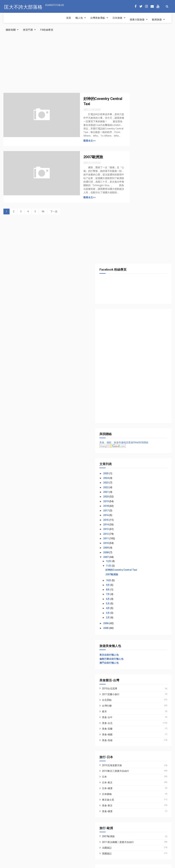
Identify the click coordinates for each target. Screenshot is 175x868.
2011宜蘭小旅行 (137, 465)
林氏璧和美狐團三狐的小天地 (141, 654)
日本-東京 (133, 554)
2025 (132, 245)
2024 (132, 249)
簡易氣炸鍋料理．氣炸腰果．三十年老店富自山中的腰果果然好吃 (38, 831)
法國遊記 (133, 619)
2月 (134, 389)
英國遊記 (133, 625)
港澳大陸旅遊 (77, 18)
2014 (132, 296)
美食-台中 (133, 488)
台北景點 (133, 471)
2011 (132, 310)
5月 (134, 375)
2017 (132, 282)
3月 (134, 384)
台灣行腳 (133, 477)
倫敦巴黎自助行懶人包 (137, 430)
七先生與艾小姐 (134, 650)
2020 (132, 268)
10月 (135, 351)
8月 (134, 361)
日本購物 (133, 565)
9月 (134, 356)
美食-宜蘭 (133, 500)
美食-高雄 (133, 512)
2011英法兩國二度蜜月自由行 (144, 613)
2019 (132, 272)
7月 (134, 365)
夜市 (130, 483)
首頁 (8, 18)
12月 (135, 332)
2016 (132, 286)
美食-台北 (133, 494)
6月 (134, 370)
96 (43, 202)
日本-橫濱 (133, 560)
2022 (132, 259)
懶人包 (19, 18)
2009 (132, 319)
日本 (130, 548)
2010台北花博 (136, 460)
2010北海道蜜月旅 (138, 536)
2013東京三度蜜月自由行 (142, 542)
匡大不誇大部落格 (23, 6)
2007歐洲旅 (80, 147)
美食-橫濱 (133, 583)
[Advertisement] (60, 55)
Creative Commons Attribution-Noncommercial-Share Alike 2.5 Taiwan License (82, 866)
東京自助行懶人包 (135, 426)
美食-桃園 (133, 506)
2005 (132, 399)
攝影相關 (114, 18)
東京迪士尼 (134, 571)
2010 (132, 314)
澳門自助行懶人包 (135, 434)
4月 (134, 379)
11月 (135, 337)
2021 (132, 263)
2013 (132, 300)
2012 (132, 305)
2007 (132, 328)
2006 (132, 395)
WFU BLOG (131, 659)
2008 (132, 324)
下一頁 (54, 202)
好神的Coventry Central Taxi (147, 341)
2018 (132, 277)
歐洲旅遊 (96, 18)
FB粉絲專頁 (150, 20)
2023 (132, 254)
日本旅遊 (57, 18)
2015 (132, 291)
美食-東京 (133, 577)
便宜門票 (131, 20)
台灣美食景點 (37, 18)
